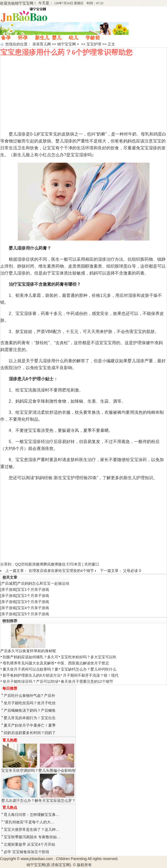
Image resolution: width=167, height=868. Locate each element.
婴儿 (57, 38)
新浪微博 (36, 564)
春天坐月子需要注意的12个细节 (87, 681)
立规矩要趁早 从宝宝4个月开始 (29, 844)
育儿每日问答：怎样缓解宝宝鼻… (32, 815)
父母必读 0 (132, 571)
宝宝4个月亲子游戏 (33, 608)
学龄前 (93, 38)
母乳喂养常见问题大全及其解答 (29, 663)
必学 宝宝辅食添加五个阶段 (27, 852)
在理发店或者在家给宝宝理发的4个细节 (61, 571)
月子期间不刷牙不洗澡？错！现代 (91, 675)
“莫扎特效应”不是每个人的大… (29, 822)
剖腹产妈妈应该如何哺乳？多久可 (30, 657)
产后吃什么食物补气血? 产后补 (29, 696)
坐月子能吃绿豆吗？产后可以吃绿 (30, 681)
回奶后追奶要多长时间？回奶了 (30, 733)
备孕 (6, 38)
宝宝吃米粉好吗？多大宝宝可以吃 (89, 657)
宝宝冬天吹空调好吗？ (20, 770)
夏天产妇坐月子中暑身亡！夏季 (30, 725)
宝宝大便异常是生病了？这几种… (32, 829)
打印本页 (74, 564)
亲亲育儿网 (42, 44)
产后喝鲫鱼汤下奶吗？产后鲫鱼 (30, 710)
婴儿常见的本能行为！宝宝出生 (30, 718)
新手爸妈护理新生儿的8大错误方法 (32, 675)
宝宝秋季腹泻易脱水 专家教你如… (32, 837)
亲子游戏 (9, 589)
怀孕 (23, 38)
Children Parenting (71, 859)
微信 (62, 564)
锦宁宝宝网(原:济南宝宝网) (49, 865)
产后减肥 (9, 583)
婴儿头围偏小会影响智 (57, 770)
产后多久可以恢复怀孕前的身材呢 (28, 651)
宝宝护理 (94, 44)
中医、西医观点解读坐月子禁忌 (83, 663)
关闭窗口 (92, 564)
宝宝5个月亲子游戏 (33, 614)
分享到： (8, 564)
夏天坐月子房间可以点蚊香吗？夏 (30, 669)
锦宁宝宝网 (24, 3)
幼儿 (73, 38)
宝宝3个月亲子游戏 (33, 602)
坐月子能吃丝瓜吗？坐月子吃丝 (30, 703)
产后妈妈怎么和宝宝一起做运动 (43, 583)
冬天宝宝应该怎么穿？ (57, 800)
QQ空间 (22, 564)
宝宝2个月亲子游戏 (33, 596)
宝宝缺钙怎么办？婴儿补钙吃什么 (89, 669)
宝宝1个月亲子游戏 (33, 589)
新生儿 (42, 38)
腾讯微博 (51, 564)
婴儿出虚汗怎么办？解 (20, 800)
